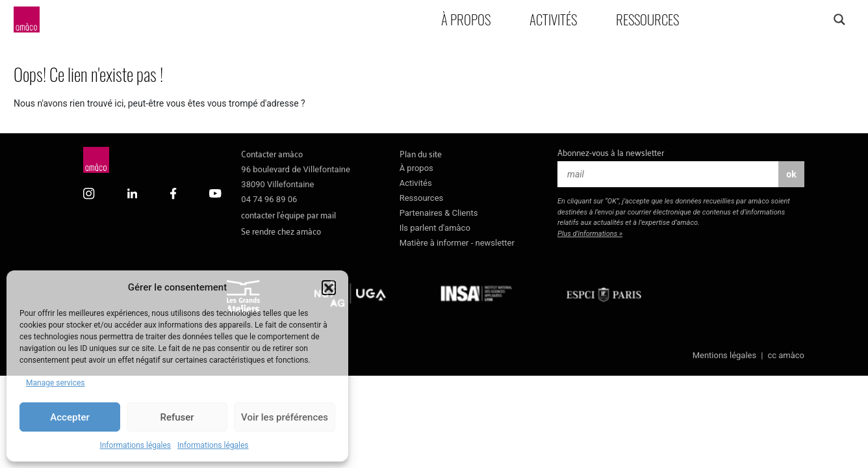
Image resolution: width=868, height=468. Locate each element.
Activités (553, 19)
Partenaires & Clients (439, 213)
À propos (466, 19)
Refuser (177, 417)
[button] (329, 287)
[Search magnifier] (839, 19)
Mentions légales (725, 355)
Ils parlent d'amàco (435, 228)
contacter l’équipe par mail (288, 214)
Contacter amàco (272, 153)
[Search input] (788, 19)
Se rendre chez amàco (281, 230)
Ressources (647, 19)
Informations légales (135, 445)
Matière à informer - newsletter (457, 243)
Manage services (56, 383)
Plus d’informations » (590, 234)
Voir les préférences (285, 417)
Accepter (70, 417)
